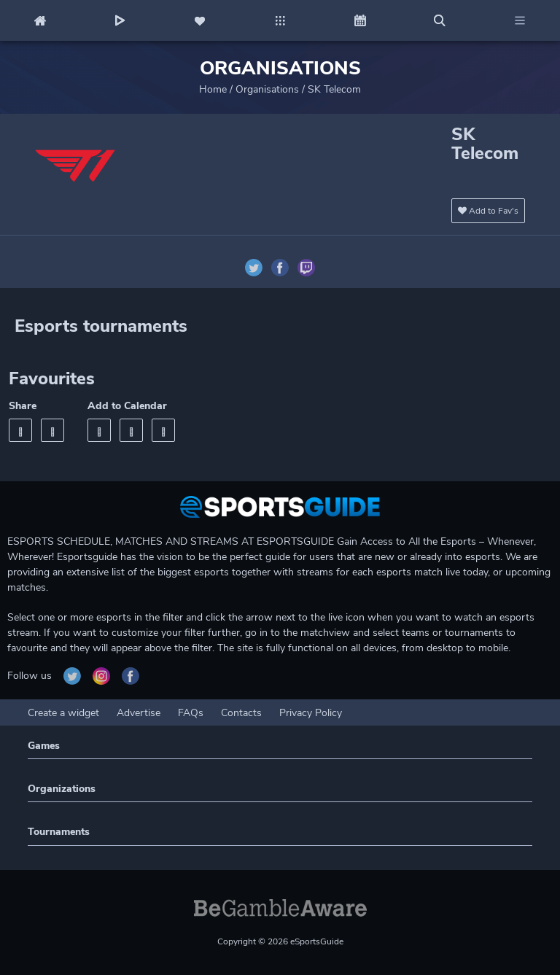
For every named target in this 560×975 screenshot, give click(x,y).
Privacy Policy (311, 713)
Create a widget (63, 713)
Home (213, 89)
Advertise (139, 713)
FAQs (191, 713)
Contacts (241, 713)
